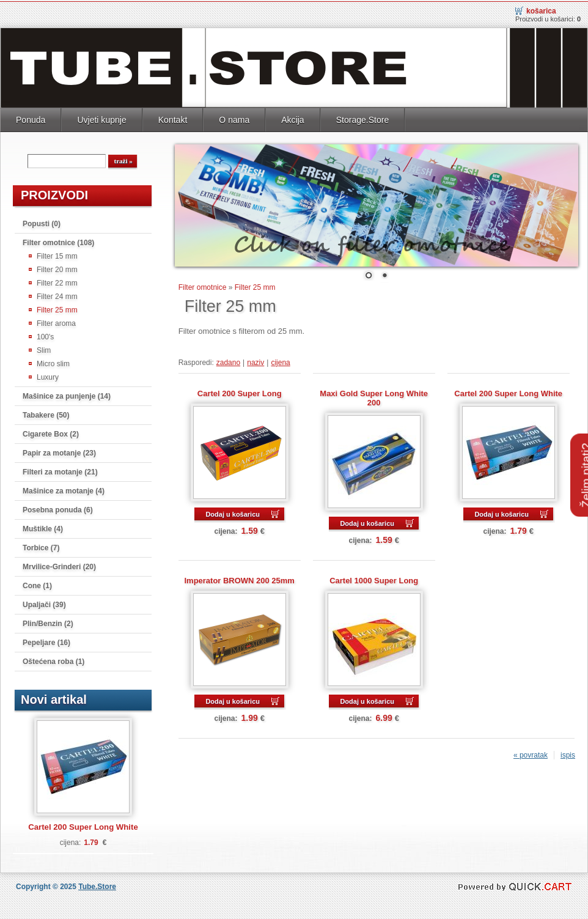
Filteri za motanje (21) (60, 470)
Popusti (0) (42, 222)
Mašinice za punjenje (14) (67, 394)
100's (45, 335)
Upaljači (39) (44, 603)
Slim (44, 349)
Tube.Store (97, 885)
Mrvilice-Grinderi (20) (59, 565)
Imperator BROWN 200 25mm (240, 579)
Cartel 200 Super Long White (83, 825)
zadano (228, 361)
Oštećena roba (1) (53, 660)
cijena (280, 361)
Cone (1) (37, 584)
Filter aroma (56, 322)
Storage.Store (363, 118)
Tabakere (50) (46, 413)
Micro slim (53, 362)
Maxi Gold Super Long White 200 (374, 396)
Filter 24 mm (57, 295)
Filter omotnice (203, 286)
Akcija (292, 118)
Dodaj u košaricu (233, 512)
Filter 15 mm (57, 254)
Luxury (48, 375)
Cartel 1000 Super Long (374, 579)
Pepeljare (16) (46, 641)
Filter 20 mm (57, 268)
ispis (568, 753)
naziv (255, 361)
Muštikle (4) (43, 527)
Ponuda (31, 118)
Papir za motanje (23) (59, 451)
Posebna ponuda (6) (58, 508)
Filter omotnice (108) (58, 241)
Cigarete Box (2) (51, 432)
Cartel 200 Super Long (240, 392)
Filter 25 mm (57, 308)
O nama (234, 118)
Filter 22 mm (57, 281)
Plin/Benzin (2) (48, 622)
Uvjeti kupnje (101, 118)
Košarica (541, 9)
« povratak (531, 753)
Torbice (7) (41, 546)
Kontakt (173, 118)
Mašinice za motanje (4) (64, 489)
